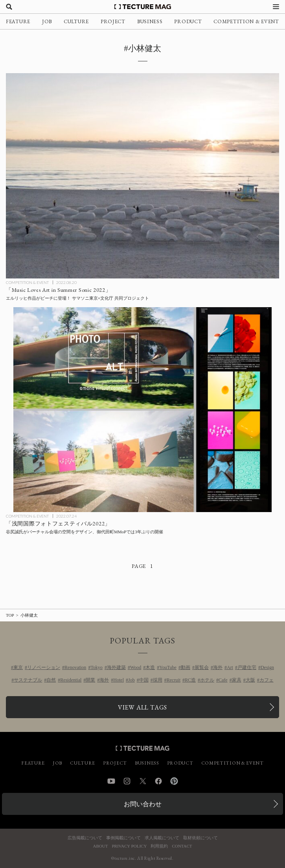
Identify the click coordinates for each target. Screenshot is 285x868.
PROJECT (113, 21)
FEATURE (18, 21)
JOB (47, 21)
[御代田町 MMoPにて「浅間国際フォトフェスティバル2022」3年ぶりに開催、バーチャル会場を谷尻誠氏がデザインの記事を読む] (142, 410)
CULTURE (76, 21)
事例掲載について (123, 838)
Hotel (119, 680)
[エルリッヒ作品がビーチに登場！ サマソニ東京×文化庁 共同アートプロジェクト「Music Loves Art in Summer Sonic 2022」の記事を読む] (142, 176)
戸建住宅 (247, 667)
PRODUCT (188, 21)
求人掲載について (162, 838)
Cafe (223, 680)
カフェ (267, 680)
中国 (144, 680)
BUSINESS (150, 21)
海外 (218, 667)
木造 (150, 667)
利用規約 (159, 846)
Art (230, 667)
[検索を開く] (9, 7)
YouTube (168, 667)
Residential (71, 680)
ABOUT (101, 846)
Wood (136, 667)
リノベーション (44, 667)
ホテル (207, 680)
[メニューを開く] (276, 7)
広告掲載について (85, 838)
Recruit (174, 680)
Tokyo (97, 667)
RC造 (190, 680)
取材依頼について (200, 838)
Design (267, 667)
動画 (186, 667)
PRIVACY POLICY (129, 846)
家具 (237, 680)
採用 (158, 680)
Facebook (158, 781)
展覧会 (202, 667)
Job (131, 680)
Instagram (127, 781)
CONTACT (182, 846)
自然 (51, 680)
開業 (90, 680)
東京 (18, 667)
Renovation (75, 667)
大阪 (250, 680)
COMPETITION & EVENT (246, 21)
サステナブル (28, 680)
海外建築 (116, 667)
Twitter (143, 781)
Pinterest (174, 781)
